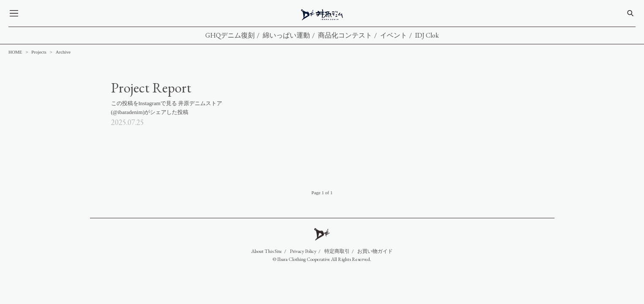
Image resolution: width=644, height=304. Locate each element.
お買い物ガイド (375, 251)
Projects (39, 52)
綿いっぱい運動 (286, 35)
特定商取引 (337, 251)
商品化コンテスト (345, 35)
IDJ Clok (427, 35)
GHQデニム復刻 (230, 35)
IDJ (322, 15)
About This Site (267, 251)
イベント (394, 35)
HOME (15, 52)
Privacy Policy (303, 251)
